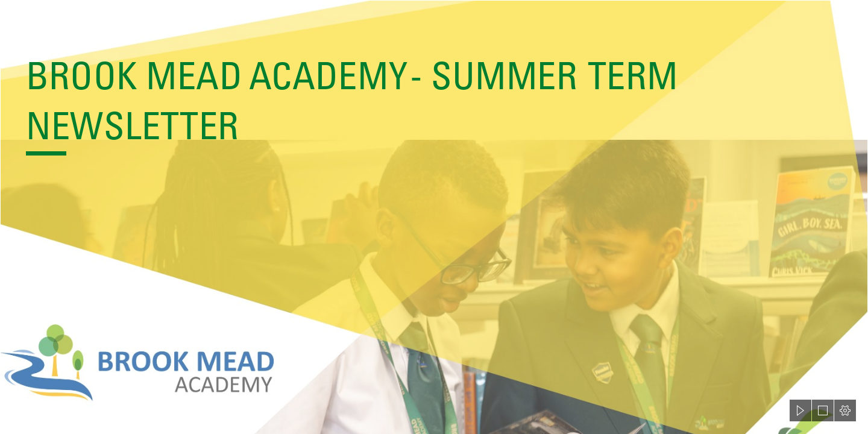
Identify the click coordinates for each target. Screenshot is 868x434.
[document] (434, 217)
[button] (800, 410)
